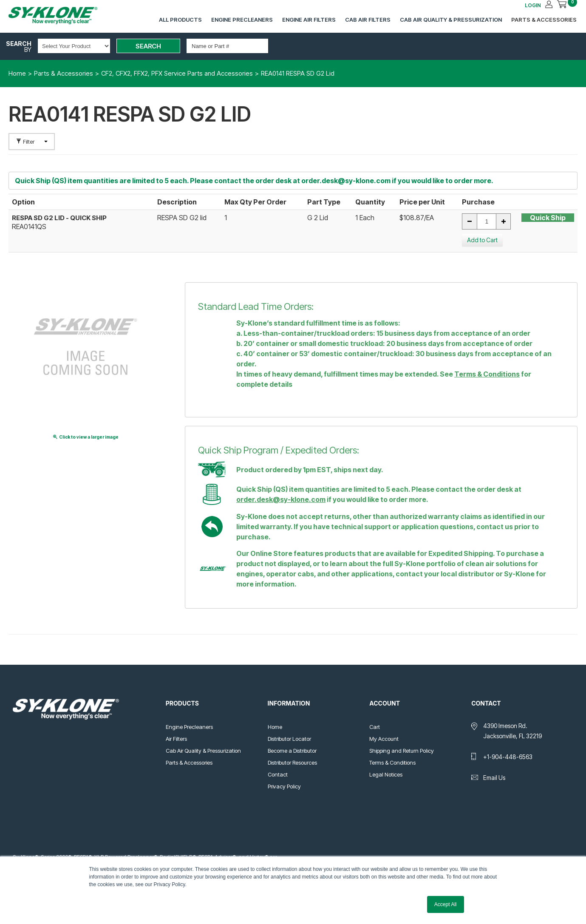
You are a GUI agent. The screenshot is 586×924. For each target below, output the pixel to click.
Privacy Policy (284, 786)
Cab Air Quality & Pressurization (451, 20)
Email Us (494, 778)
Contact (278, 774)
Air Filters (176, 739)
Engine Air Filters (309, 20)
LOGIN (533, 5)
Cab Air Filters (368, 20)
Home (275, 727)
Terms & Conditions (487, 374)
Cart (375, 727)
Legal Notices (386, 774)
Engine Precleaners (242, 20)
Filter (32, 142)
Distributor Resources (292, 762)
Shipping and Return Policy (402, 751)
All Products (180, 20)
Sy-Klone (62, 16)
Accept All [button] (446, 904)
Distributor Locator (289, 739)
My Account (384, 739)
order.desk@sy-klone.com (346, 181)
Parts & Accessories (544, 20)
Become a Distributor (292, 751)
